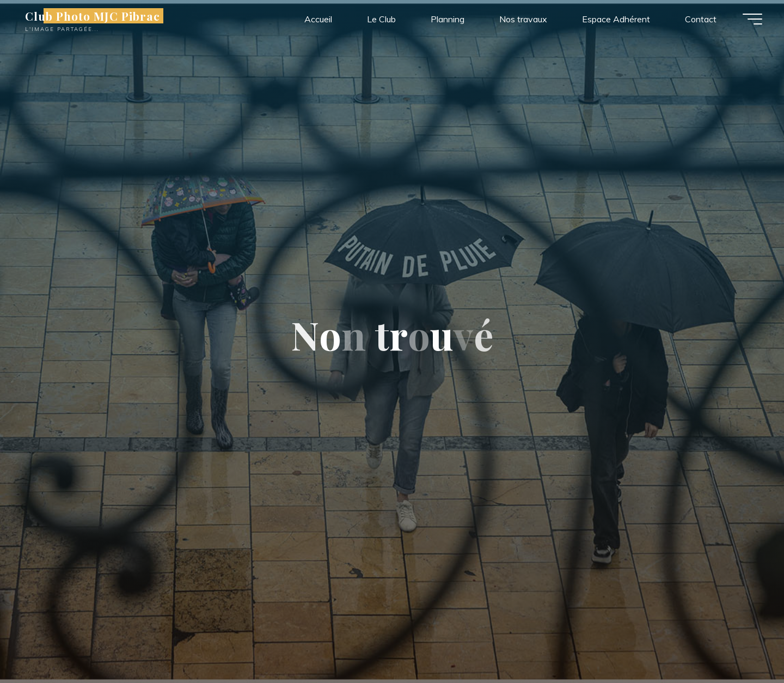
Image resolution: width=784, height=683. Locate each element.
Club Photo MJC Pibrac (93, 16)
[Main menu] (752, 19)
